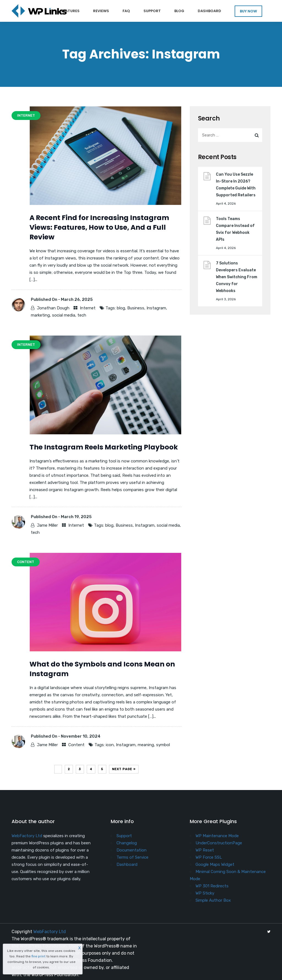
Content (76, 745)
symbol (163, 745)
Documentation (131, 850)
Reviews (101, 11)
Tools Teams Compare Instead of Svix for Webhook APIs (235, 229)
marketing (40, 315)
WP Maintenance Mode (217, 836)
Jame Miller (47, 525)
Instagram (156, 308)
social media (64, 315)
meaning (146, 745)
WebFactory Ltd (27, 836)
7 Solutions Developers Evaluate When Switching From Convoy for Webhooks (237, 277)
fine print (38, 956)
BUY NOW (248, 11)
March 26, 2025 (77, 299)
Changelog (127, 843)
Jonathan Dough (53, 308)
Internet (88, 308)
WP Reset (205, 850)
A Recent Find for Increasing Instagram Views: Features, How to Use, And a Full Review (99, 227)
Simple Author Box (213, 900)
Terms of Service (132, 857)
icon (110, 745)
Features (70, 11)
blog (121, 308)
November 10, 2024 (81, 736)
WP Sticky (205, 893)
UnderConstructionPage (219, 843)
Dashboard (209, 11)
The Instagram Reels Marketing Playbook (104, 447)
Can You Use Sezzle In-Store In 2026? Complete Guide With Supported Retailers (236, 185)
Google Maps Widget (215, 864)
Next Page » (124, 769)
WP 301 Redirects (212, 886)
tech (82, 315)
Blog (179, 11)
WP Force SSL (209, 857)
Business (136, 308)
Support (152, 11)
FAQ (126, 11)
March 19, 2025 (76, 517)
